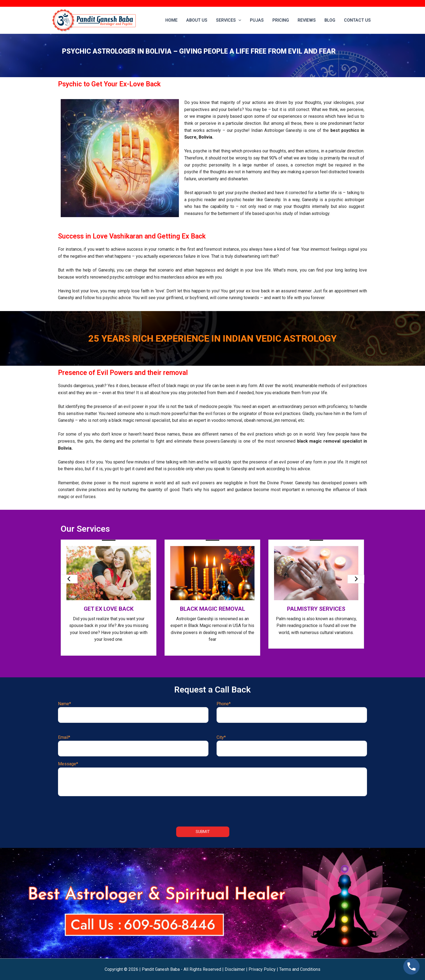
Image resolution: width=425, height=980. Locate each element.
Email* (133, 746)
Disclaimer (235, 969)
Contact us (357, 20)
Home (171, 20)
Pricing (281, 20)
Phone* (292, 712)
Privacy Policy (262, 969)
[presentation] (69, 579)
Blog (330, 20)
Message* (212, 779)
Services (229, 20)
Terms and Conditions (300, 969)
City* (292, 746)
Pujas (257, 20)
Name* (133, 712)
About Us (197, 20)
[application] (239, 20)
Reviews (307, 20)
